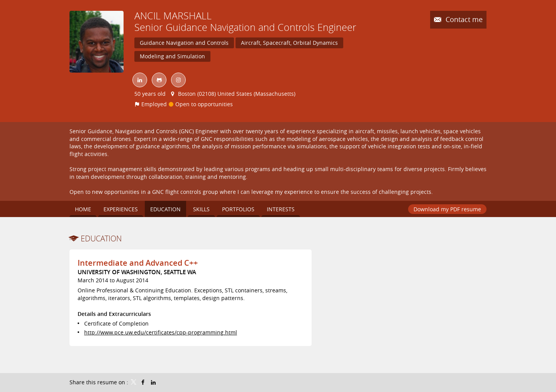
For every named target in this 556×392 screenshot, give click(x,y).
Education (101, 238)
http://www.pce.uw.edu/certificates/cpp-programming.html (161, 332)
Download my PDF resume (447, 209)
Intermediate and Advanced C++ (138, 263)
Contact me (463, 19)
